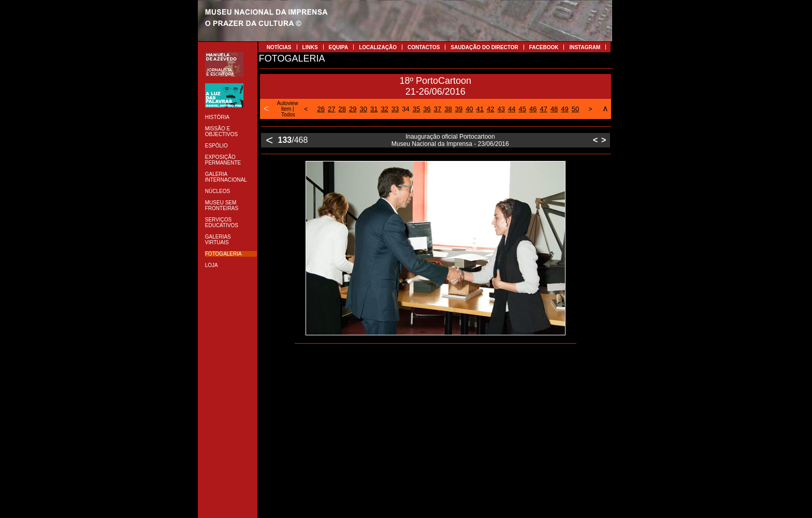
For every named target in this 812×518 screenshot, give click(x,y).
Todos (288, 115)
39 (459, 109)
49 (564, 109)
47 (543, 109)
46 (533, 109)
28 (342, 109)
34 (405, 109)
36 (427, 109)
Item (286, 109)
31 (374, 109)
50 (575, 109)
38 (448, 109)
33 (395, 109)
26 (321, 109)
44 (512, 109)
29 (353, 109)
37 (438, 109)
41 (480, 109)
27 (331, 109)
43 (501, 109)
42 (490, 109)
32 (384, 109)
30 (363, 109)
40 (469, 109)
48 (554, 109)
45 (522, 109)
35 (416, 109)
